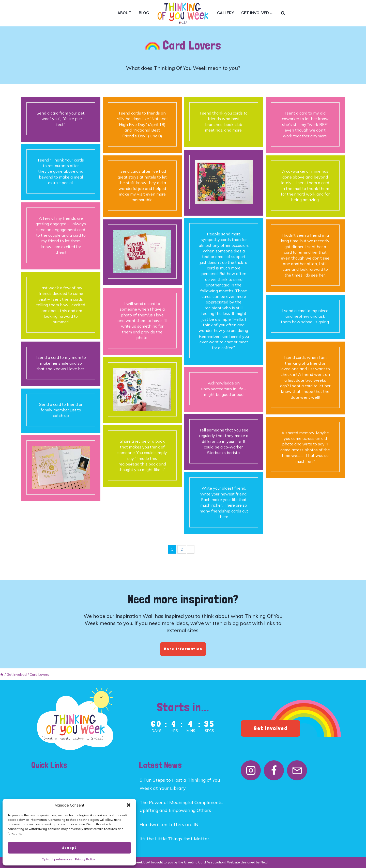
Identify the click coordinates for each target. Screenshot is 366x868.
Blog (144, 13)
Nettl (264, 862)
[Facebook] (274, 770)
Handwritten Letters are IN (169, 824)
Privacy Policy (85, 859)
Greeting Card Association (204, 862)
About (124, 13)
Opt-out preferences (57, 859)
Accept (70, 848)
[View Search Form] (283, 13)
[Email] (297, 770)
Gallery (225, 13)
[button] (129, 805)
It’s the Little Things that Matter (174, 839)
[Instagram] (251, 770)
